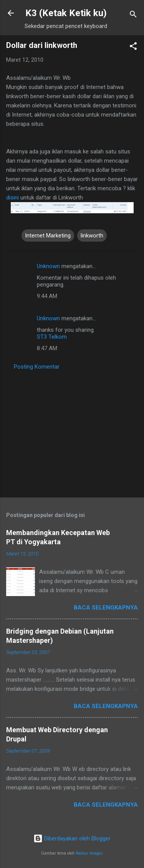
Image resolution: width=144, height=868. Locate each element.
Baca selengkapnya (106, 608)
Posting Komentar (37, 367)
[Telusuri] (133, 16)
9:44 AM (47, 296)
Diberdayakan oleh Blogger (72, 838)
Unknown (48, 266)
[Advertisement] (72, 432)
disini (12, 198)
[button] (133, 47)
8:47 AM (47, 348)
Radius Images (89, 853)
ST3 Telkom (52, 337)
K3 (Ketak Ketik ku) (66, 13)
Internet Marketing (48, 236)
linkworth (92, 236)
